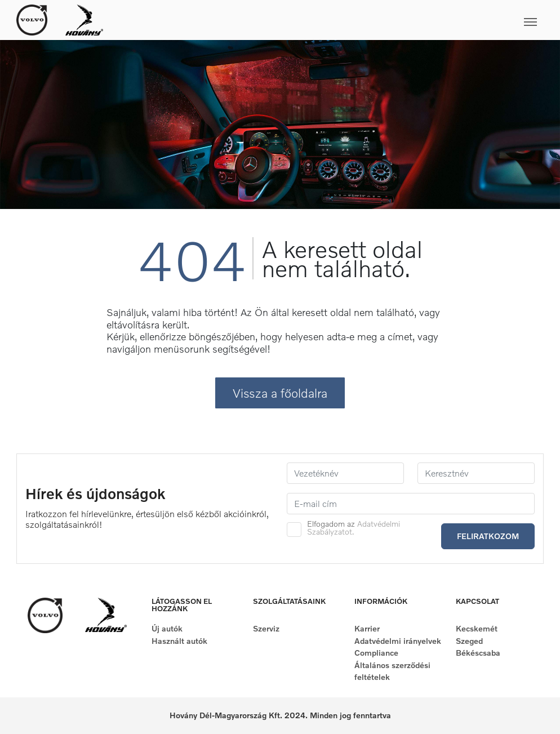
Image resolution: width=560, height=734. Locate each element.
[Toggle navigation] (323, 20)
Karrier (367, 628)
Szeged (469, 641)
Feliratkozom (488, 536)
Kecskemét (477, 628)
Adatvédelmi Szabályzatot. (354, 528)
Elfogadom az (354, 528)
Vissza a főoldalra (280, 393)
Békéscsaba (478, 653)
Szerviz (266, 628)
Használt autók (179, 641)
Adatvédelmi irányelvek (398, 641)
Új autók (167, 628)
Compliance (376, 653)
